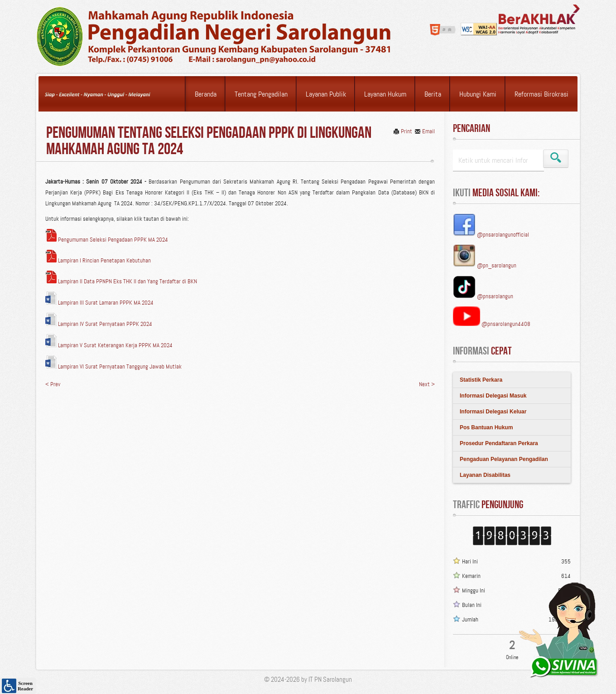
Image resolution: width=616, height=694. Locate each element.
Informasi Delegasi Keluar (493, 412)
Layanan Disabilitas (485, 475)
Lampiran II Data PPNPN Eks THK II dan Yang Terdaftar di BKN (121, 281)
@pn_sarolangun (497, 265)
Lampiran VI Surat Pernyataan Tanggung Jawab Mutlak (113, 366)
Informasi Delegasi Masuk (493, 396)
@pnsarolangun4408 (506, 324)
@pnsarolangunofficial (503, 235)
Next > (427, 384)
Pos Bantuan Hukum (486, 427)
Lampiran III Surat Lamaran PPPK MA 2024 (99, 303)
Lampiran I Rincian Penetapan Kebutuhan (98, 260)
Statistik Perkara (481, 380)
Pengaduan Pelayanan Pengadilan (504, 459)
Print (403, 131)
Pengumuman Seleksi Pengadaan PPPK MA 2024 (107, 240)
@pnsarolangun (495, 296)
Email (425, 131)
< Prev (53, 384)
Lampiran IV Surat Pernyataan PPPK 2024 (99, 324)
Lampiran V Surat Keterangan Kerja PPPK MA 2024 (109, 345)
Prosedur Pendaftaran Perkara (499, 443)
